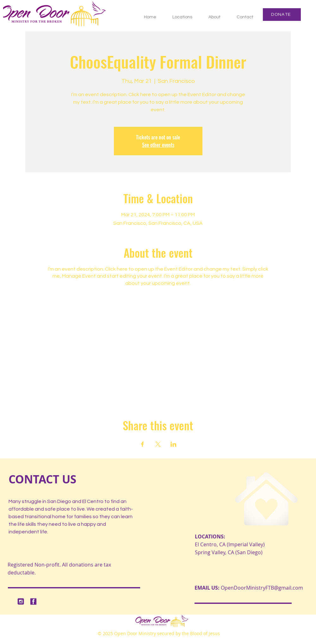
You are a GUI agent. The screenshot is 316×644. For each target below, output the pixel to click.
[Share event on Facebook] (143, 444)
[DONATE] (282, 15)
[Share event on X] (158, 444)
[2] (33, 601)
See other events (158, 145)
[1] (21, 601)
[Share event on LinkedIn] (173, 444)
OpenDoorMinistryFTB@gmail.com (262, 588)
